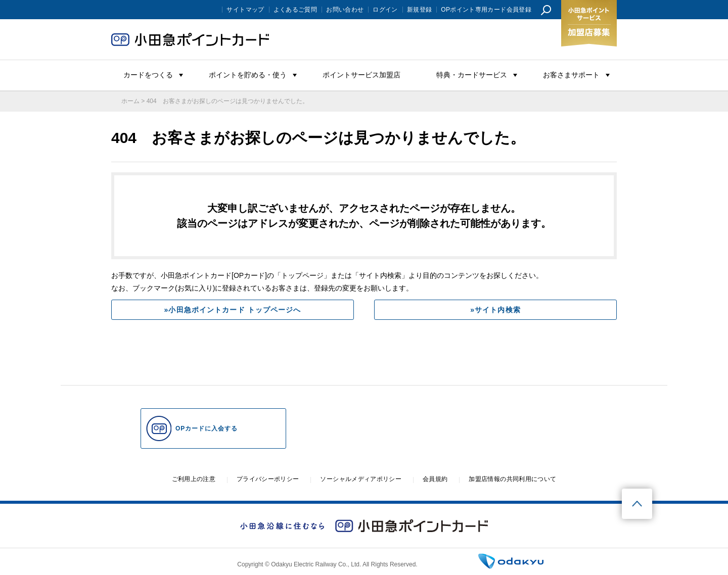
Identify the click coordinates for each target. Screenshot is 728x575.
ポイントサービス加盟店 (361, 75)
